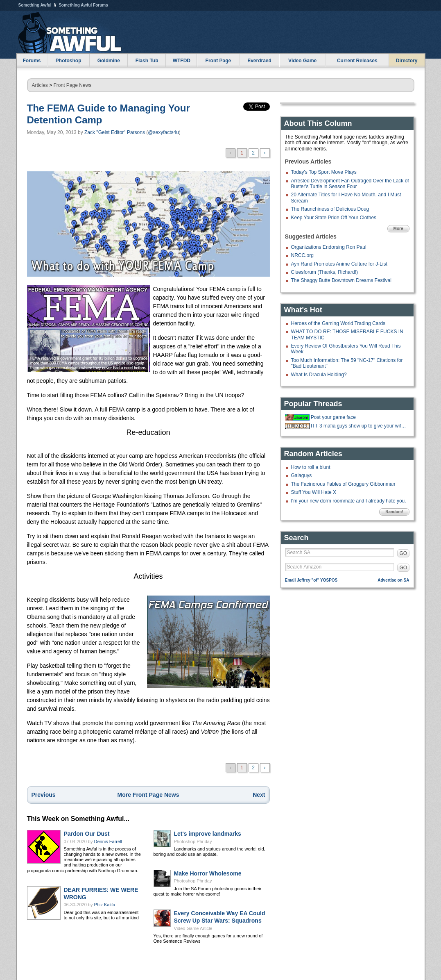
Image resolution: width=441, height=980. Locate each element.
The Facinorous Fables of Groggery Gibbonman (343, 484)
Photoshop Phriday (193, 841)
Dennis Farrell (108, 841)
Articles (40, 85)
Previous (44, 795)
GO (404, 553)
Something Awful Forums (83, 5)
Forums (32, 61)
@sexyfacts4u (163, 132)
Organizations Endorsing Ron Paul (329, 247)
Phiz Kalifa (105, 905)
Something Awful (35, 5)
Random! (394, 512)
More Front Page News (148, 795)
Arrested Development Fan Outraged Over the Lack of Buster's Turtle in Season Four (350, 184)
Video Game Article (193, 928)
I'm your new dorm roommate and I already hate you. (349, 501)
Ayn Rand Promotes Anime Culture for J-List (339, 264)
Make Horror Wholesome (208, 873)
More (398, 229)
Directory (407, 61)
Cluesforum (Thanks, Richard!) (325, 272)
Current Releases (357, 61)
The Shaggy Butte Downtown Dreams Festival (341, 280)
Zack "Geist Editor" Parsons (115, 132)
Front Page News (73, 85)
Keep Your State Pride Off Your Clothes (334, 218)
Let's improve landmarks (208, 834)
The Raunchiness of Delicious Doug (330, 209)
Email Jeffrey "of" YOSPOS (311, 580)
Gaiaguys (302, 475)
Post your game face (333, 417)
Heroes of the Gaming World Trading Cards (338, 323)
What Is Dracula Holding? (319, 375)
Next (259, 795)
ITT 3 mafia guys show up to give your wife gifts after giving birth (359, 426)
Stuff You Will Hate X (314, 492)
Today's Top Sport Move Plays (324, 172)
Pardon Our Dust (87, 834)
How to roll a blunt (311, 467)
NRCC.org (302, 255)
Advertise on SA (393, 580)
